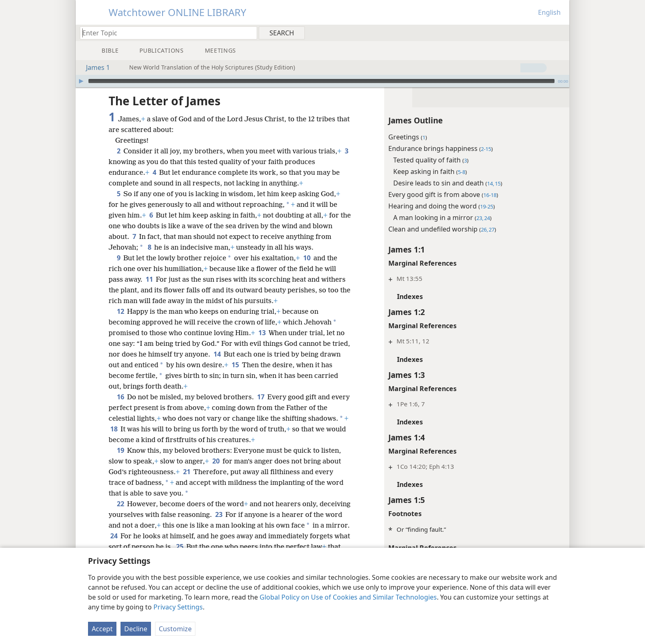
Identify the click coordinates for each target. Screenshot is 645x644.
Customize (175, 629)
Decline (136, 629)
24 (114, 536)
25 (180, 547)
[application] (322, 81)
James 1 (94, 67)
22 (120, 504)
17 (261, 397)
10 (307, 258)
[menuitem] (560, 32)
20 (216, 461)
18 (114, 429)
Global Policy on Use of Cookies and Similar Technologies (348, 597)
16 (120, 397)
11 (149, 279)
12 (120, 311)
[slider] (321, 81)
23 (219, 514)
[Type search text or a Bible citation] (165, 33)
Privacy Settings (178, 607)
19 (120, 450)
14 (217, 354)
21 (187, 472)
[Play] (81, 81)
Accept (102, 629)
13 (262, 333)
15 (235, 365)
